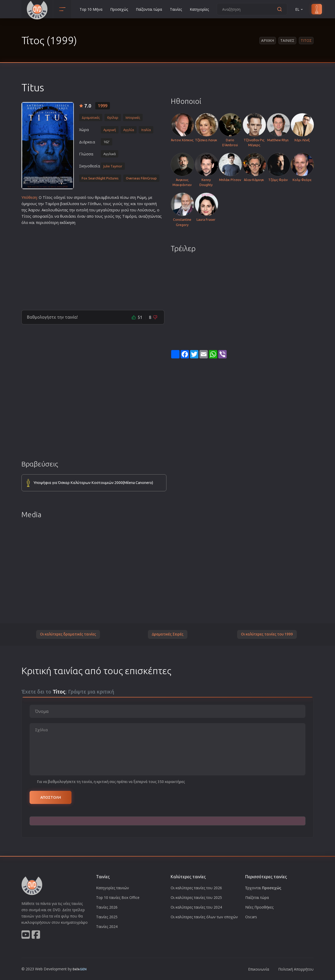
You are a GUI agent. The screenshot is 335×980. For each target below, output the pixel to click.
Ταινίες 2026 (107, 907)
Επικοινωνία (259, 969)
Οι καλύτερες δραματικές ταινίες (68, 634)
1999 (103, 106)
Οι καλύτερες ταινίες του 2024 (196, 907)
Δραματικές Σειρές (168, 634)
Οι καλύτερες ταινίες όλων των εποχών (204, 917)
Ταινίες (176, 9)
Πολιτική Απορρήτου (296, 969)
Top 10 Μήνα (91, 9)
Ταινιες (287, 40)
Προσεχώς (119, 9)
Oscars (251, 917)
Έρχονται (263, 888)
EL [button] (299, 9)
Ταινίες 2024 (107, 927)
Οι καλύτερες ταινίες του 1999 (267, 634)
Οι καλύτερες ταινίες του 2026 (196, 888)
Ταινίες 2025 (107, 917)
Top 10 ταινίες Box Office (118, 897)
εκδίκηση (68, 223)
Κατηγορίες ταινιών (113, 888)
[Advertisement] (93, 266)
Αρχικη (268, 40)
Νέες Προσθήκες (259, 907)
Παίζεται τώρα (257, 897)
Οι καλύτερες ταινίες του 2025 (196, 897)
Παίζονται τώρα (149, 9)
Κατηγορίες (199, 9)
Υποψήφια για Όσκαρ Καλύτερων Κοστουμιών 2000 (93, 483)
